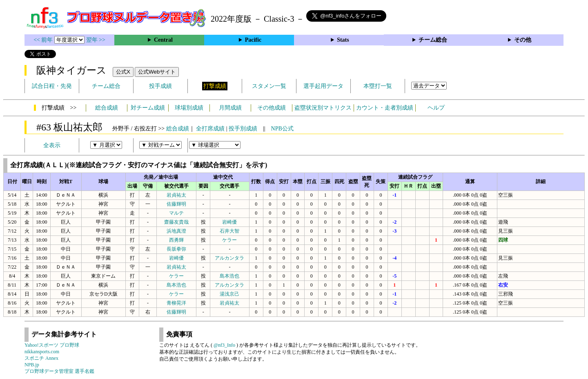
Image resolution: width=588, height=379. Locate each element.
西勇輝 (176, 240)
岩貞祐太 (176, 195)
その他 (523, 40)
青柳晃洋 (176, 303)
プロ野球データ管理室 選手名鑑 (59, 371)
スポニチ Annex (41, 358)
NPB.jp (32, 365)
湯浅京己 (229, 294)
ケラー (229, 240)
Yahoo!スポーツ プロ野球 (52, 345)
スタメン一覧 (269, 86)
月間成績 (230, 108)
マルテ (176, 213)
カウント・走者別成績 (385, 108)
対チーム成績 (148, 108)
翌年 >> (96, 40)
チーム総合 (433, 40)
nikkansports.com (42, 352)
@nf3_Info (224, 345)
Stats (343, 40)
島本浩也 (229, 276)
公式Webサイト (157, 72)
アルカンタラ (229, 258)
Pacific (253, 40)
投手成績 (160, 86)
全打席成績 (210, 129)
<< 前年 (44, 40)
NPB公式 (282, 129)
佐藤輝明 (176, 204)
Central (163, 40)
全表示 (52, 145)
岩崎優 (229, 222)
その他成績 (272, 108)
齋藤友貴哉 (176, 222)
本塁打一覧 (378, 86)
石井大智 (229, 231)
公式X (123, 72)
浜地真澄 (176, 231)
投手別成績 (243, 129)
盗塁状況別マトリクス (323, 108)
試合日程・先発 (52, 86)
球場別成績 (189, 108)
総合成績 (107, 108)
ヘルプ (436, 108)
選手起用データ (323, 86)
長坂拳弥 (176, 249)
